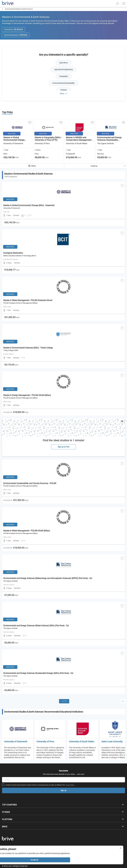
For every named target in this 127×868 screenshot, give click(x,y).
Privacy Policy (86, 632)
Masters (3, 13)
